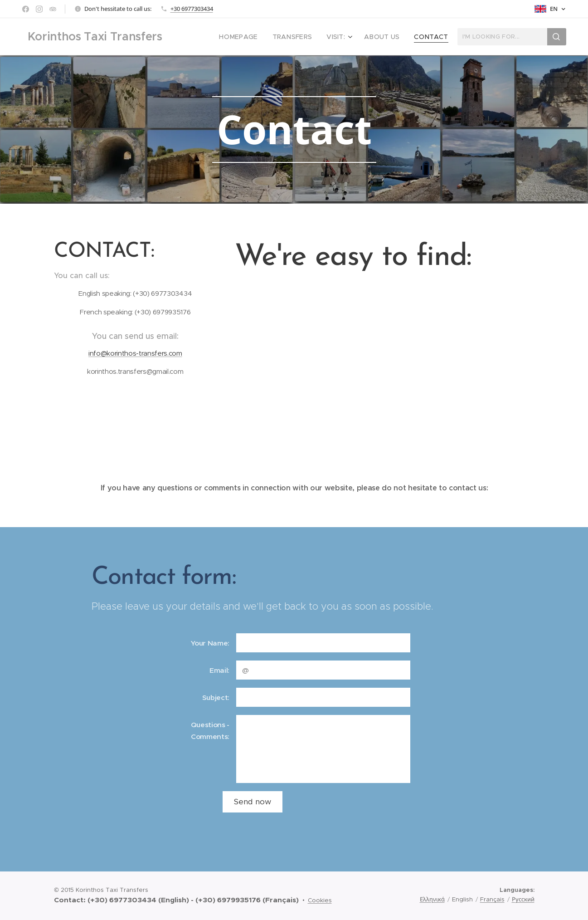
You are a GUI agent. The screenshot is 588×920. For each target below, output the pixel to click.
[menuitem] (253, 37)
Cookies (320, 900)
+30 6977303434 (192, 9)
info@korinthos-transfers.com (135, 353)
